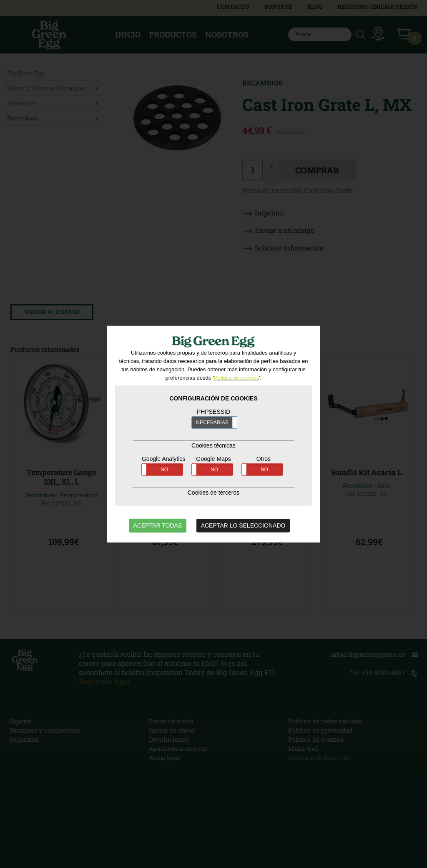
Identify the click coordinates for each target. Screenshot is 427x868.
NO (164, 470)
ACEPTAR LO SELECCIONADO (243, 525)
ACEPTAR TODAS (158, 525)
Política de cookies (236, 378)
